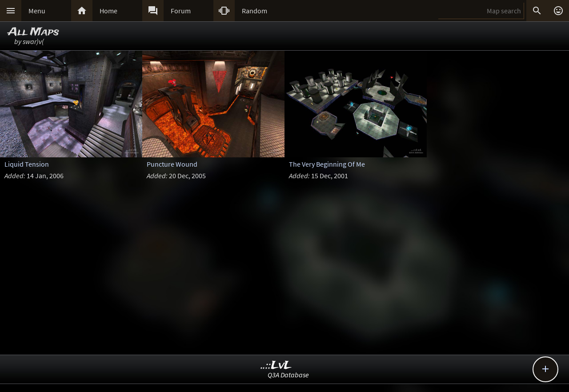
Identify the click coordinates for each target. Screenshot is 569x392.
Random (254, 11)
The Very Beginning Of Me (327, 164)
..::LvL (276, 366)
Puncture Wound (172, 164)
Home (108, 11)
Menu (37, 11)
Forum (181, 11)
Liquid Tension (27, 164)
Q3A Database (288, 375)
